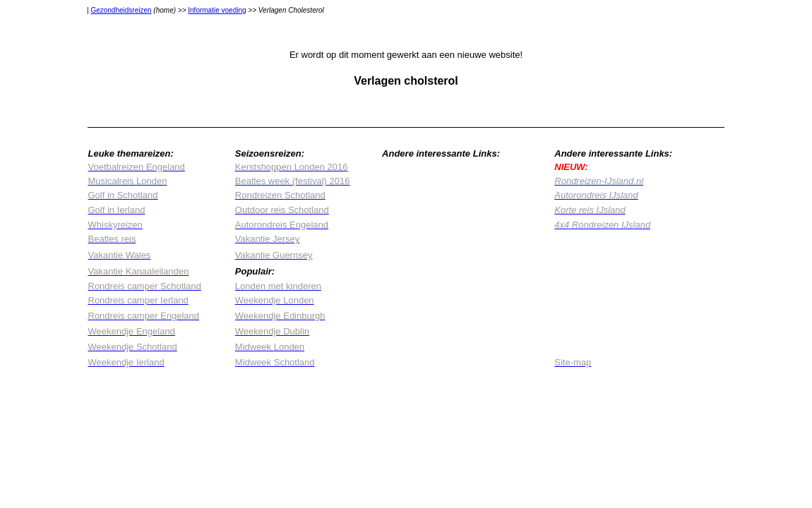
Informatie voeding (217, 10)
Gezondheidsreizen (121, 10)
